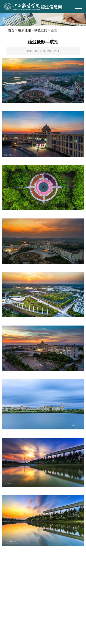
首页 (11, 30)
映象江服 (25, 30)
